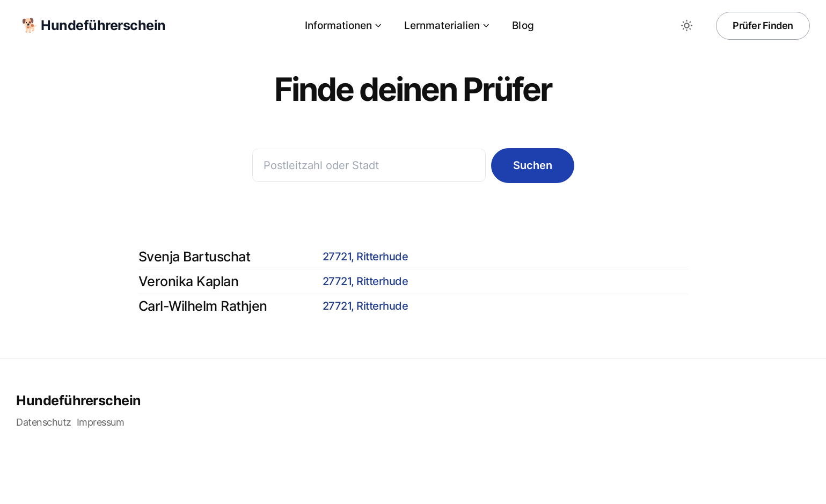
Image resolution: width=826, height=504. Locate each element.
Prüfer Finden (763, 25)
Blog (523, 25)
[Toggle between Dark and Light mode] (686, 26)
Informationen (344, 25)
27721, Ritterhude (366, 257)
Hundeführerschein (79, 400)
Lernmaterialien (447, 25)
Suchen (533, 165)
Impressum (101, 422)
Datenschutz (44, 422)
